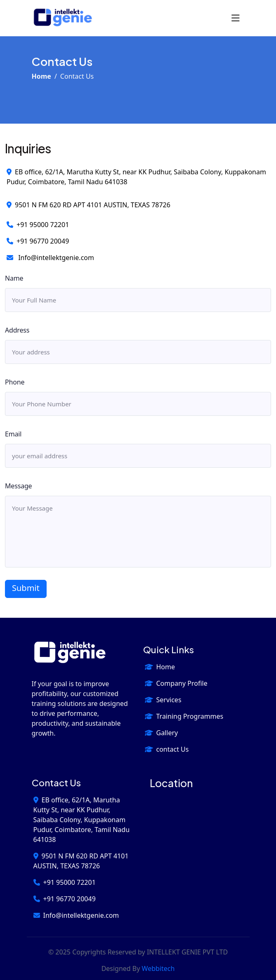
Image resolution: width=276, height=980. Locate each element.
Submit (26, 588)
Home (41, 76)
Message (18, 486)
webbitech (158, 968)
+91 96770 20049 (38, 241)
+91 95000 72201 (38, 225)
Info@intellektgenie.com (50, 258)
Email (13, 434)
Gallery (162, 733)
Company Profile (176, 683)
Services (163, 700)
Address (17, 330)
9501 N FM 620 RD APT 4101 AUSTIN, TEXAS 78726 (88, 205)
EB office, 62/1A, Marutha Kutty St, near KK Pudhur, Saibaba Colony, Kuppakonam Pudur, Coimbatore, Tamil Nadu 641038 (82, 820)
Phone (15, 382)
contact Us (167, 749)
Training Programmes (184, 716)
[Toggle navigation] (236, 18)
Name (14, 278)
